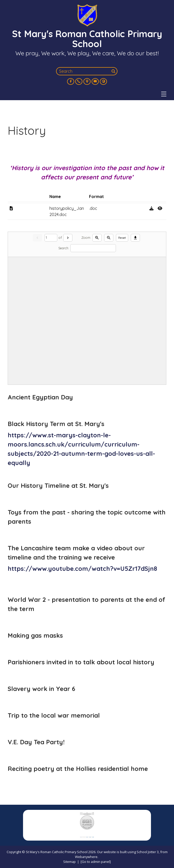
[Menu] (164, 94)
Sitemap (69, 862)
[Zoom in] (97, 238)
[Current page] (51, 238)
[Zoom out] (109, 238)
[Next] (68, 238)
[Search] (114, 71)
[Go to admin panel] (96, 862)
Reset (122, 238)
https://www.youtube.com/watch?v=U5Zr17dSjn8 (82, 569)
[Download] (135, 238)
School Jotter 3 (148, 852)
